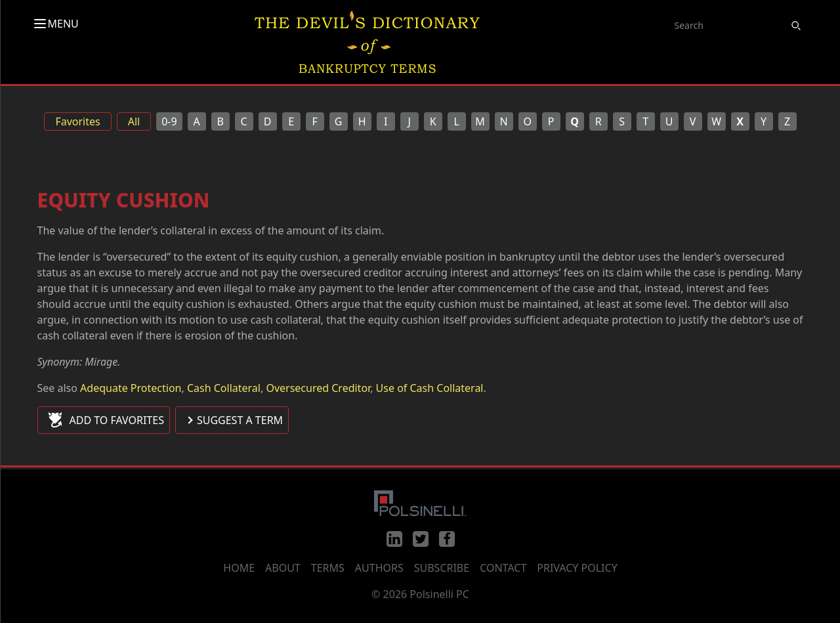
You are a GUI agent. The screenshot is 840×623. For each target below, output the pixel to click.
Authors (379, 568)
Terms (328, 568)
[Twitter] (421, 539)
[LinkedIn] (394, 539)
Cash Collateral (224, 388)
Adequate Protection (131, 388)
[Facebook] (447, 539)
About (283, 568)
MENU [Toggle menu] (55, 24)
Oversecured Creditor (318, 388)
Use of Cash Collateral (430, 388)
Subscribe (442, 568)
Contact (503, 568)
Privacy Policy (577, 568)
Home (239, 568)
